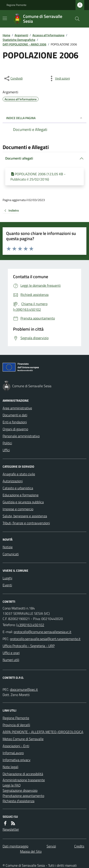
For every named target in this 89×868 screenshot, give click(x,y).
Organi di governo (15, 429)
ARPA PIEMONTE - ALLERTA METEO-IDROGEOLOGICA (43, 732)
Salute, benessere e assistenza (25, 516)
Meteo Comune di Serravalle (23, 739)
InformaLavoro (13, 753)
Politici (7, 443)
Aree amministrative (17, 408)
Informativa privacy (17, 760)
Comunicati (11, 554)
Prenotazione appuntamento (23, 796)
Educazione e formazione (21, 495)
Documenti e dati (15, 415)
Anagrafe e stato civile (19, 474)
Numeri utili (11, 660)
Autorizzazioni (13, 481)
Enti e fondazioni (15, 422)
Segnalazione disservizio (20, 790)
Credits (79, 846)
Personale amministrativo (21, 436)
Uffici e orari (11, 653)
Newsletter (11, 829)
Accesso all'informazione (48, 35)
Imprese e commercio (18, 509)
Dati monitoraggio (15, 846)
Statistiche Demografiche (19, 40)
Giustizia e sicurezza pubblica (23, 502)
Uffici (6, 450)
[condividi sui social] (13, 78)
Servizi (51, 846)
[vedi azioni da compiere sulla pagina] (59, 78)
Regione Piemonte (16, 5)
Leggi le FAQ (12, 785)
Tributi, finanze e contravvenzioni (26, 523)
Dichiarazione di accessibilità (23, 774)
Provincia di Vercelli (16, 725)
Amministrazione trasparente (24, 780)
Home (6, 35)
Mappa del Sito (31, 851)
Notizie (8, 547)
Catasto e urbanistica (18, 488)
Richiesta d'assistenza (18, 801)
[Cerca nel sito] (76, 19)
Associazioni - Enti (16, 746)
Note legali (10, 767)
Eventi (7, 585)
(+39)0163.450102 (30, 625)
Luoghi (7, 578)
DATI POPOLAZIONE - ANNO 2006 (24, 44)
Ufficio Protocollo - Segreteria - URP (29, 646)
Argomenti (21, 35)
